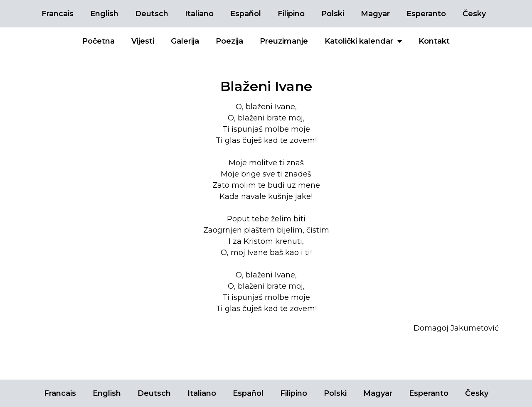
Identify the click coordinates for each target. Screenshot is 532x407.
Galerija (185, 41)
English (104, 14)
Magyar (375, 14)
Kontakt (434, 41)
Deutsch (152, 14)
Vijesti (143, 41)
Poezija (229, 41)
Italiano (199, 14)
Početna (99, 41)
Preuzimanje (284, 41)
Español (246, 14)
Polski (333, 14)
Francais (58, 14)
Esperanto (426, 14)
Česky (474, 14)
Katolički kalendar (363, 41)
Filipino (291, 14)
